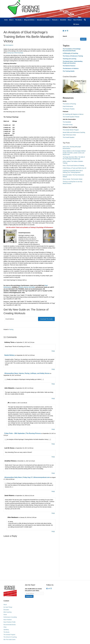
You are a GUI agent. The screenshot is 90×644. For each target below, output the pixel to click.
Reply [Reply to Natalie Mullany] (53, 369)
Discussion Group (68, 125)
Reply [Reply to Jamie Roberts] (53, 513)
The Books (18, 20)
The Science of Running (69, 104)
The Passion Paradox (69, 109)
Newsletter (63, 20)
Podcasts (55, 20)
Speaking (6, 630)
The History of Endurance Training (73, 56)
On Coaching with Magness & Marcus (73, 114)
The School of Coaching (10, 637)
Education (6, 610)
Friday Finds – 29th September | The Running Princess (23, 433)
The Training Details (69, 71)
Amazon (21, 287)
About (11, 20)
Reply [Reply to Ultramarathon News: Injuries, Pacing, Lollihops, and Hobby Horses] (53, 384)
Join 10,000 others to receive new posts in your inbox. (33, 590)
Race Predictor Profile (9, 622)
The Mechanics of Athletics (71, 68)
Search (65, 36)
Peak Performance (68, 106)
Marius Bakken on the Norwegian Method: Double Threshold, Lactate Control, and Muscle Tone (74, 153)
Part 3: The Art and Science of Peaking (73, 166)
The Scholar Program (9, 635)
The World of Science (69, 66)
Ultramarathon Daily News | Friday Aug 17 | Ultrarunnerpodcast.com (27, 477)
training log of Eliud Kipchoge (15, 53)
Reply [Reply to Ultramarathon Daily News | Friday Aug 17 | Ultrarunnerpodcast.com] (53, 491)
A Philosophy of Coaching (70, 53)
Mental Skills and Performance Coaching (74, 132)
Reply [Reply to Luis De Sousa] (53, 457)
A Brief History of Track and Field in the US (74, 168)
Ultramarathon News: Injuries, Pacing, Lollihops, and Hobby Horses (27, 373)
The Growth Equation (69, 137)
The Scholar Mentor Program (71, 130)
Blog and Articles (29, 20)
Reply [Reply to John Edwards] (53, 399)
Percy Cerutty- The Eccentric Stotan (73, 179)
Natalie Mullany (9, 355)
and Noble (32, 287)
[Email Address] (21, 319)
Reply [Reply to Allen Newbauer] (53, 531)
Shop (69, 20)
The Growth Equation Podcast (71, 117)
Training (11, 329)
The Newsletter (67, 122)
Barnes (26, 287)
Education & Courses (43, 20)
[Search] (85, 20)
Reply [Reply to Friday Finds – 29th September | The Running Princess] (53, 444)
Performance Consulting (10, 617)
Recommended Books (10, 625)
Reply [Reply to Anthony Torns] (53, 351)
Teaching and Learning (69, 59)
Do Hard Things (8, 607)
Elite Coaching (7, 612)
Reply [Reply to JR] (53, 429)
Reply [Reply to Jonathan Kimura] (53, 473)
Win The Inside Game (9, 640)
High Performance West (69, 135)
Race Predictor (78, 20)
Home (6, 20)
